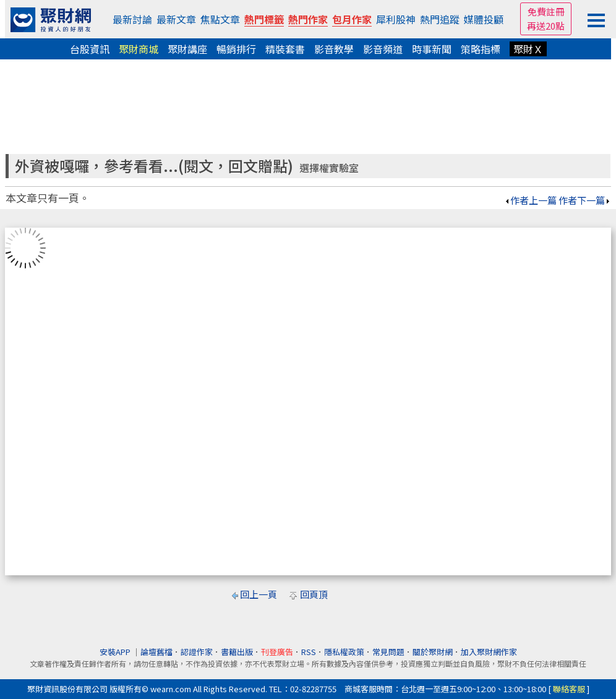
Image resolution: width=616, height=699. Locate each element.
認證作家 (197, 652)
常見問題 (388, 652)
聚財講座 (187, 49)
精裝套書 (285, 49)
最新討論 (132, 19)
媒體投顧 (484, 19)
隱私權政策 (344, 652)
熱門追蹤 (440, 19)
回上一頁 (259, 594)
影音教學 (334, 49)
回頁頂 (314, 594)
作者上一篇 (530, 200)
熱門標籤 (264, 19)
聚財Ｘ (528, 49)
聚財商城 (139, 49)
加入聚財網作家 (489, 652)
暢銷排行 (236, 49)
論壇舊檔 (156, 652)
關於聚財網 (433, 652)
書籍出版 (237, 652)
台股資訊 (90, 49)
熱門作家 (308, 19)
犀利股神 (396, 19)
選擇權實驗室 (329, 168)
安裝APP (116, 652)
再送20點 (546, 26)
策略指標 (481, 49)
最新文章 (176, 19)
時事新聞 (432, 49)
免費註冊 (546, 11)
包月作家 (352, 19)
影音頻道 (383, 49)
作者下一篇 (585, 200)
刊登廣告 (277, 652)
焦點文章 (220, 19)
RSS (309, 652)
